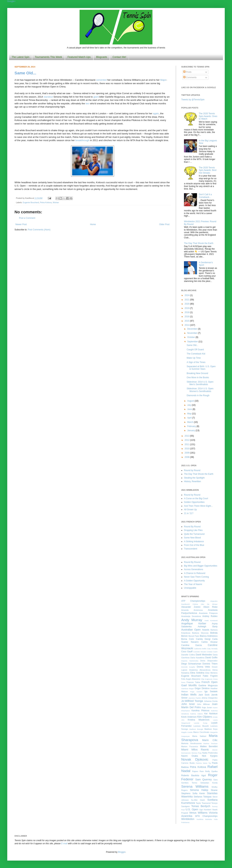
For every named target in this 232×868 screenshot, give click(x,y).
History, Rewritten (192, 481)
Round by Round (192, 470)
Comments (190, 77)
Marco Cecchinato (201, 732)
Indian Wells (189, 695)
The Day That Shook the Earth (199, 243)
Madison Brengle (196, 729)
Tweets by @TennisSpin (193, 100)
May (190, 414)
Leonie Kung (201, 723)
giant (96, 97)
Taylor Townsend (203, 803)
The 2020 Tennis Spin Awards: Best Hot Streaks (208, 170)
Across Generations (193, 569)
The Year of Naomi (193, 584)
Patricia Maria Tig (203, 763)
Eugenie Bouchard (31, 202)
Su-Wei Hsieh (198, 800)
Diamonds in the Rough (198, 395)
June (190, 409)
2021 (187, 300)
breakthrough (82, 140)
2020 (187, 304)
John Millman (203, 704)
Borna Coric (188, 639)
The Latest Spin (20, 57)
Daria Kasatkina (197, 658)
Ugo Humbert (205, 810)
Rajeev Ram (198, 771)
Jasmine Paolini (194, 698)
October (191, 337)
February (192, 426)
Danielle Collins (188, 655)
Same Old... (25, 73)
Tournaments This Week (48, 57)
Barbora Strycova (200, 633)
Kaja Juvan (207, 707)
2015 (187, 321)
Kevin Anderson (189, 717)
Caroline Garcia (191, 645)
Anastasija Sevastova (191, 616)
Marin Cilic (210, 740)
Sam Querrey (204, 779)
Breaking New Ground (197, 373)
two (87, 103)
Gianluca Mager (188, 689)
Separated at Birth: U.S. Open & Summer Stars (201, 368)
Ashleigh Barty (208, 627)
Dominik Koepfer (188, 667)
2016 (187, 317)
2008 (187, 457)
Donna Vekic (204, 667)
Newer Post (21, 224)
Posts (187, 72)
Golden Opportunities (194, 502)
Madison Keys (211, 729)
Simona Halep (199, 790)
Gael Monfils (189, 685)
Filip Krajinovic (207, 679)
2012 (187, 440)
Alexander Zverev (191, 607)
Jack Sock (204, 695)
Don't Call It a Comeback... (205, 196)
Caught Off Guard (195, 350)
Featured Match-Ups (79, 57)
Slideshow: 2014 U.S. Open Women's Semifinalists (200, 390)
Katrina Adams (196, 714)
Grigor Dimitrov (202, 688)
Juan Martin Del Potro (199, 706)
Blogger (122, 852)
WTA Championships (206, 816)
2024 (187, 295)
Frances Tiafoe (193, 682)
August (191, 401)
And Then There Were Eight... (198, 506)
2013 (187, 436)
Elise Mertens (211, 673)
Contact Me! (119, 57)
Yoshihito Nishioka (204, 819)
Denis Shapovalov (209, 661)
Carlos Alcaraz (209, 642)
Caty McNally (212, 649)
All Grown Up (190, 510)
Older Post (164, 224)
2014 (187, 325)
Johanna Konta (211, 701)
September (193, 342)
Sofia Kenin (199, 793)
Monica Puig (197, 753)
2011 (187, 444)
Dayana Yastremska (190, 661)
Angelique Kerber (194, 623)
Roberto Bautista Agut (193, 775)
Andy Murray (192, 620)
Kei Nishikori (211, 714)
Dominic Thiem (210, 664)
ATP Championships (193, 601)
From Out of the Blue (194, 545)
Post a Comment (27, 218)
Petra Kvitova (46, 202)
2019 (187, 308)
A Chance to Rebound (195, 573)
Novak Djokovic (195, 759)
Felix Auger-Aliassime (191, 679)
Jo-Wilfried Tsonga (192, 701)
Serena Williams (195, 786)
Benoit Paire (194, 636)
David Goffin (211, 658)
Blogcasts (102, 57)
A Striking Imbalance (194, 541)
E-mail (64, 844)
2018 (187, 312)
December (193, 329)
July (189, 405)
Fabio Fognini (210, 676)
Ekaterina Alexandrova (200, 670)
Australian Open (191, 630)
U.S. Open (192, 809)
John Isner (188, 704)
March (191, 422)
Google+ (11, 1)
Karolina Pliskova (200, 711)
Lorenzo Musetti (201, 726)
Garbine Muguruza (208, 686)
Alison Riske (210, 607)
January (191, 430)
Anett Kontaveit (211, 620)
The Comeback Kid (196, 354)
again (156, 113)
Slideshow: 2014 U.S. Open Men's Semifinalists (200, 383)
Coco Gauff (187, 652)
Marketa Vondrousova (191, 743)
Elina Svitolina (197, 673)
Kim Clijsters (204, 717)
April (190, 418)
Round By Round (192, 527)
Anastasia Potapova (208, 613)
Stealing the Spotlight (194, 478)
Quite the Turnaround (194, 534)
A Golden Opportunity (194, 581)
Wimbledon (188, 819)
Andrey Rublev (210, 616)
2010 (187, 449)
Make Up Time (194, 358)
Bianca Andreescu (209, 636)
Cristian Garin (212, 652)
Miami (185, 750)
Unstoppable (190, 588)
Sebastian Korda (209, 783)
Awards (206, 630)
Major (163, 80)
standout (48, 97)
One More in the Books (198, 377)
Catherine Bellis (200, 649)
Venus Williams (198, 813)
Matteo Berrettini (209, 746)
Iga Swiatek (211, 691)
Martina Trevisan (210, 743)
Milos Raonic (200, 750)
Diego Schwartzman (191, 664)
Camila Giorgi (203, 639)
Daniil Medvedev (204, 655)
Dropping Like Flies (193, 530)
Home (93, 224)
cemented (101, 80)
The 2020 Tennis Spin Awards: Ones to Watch (208, 116)
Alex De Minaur (209, 604)
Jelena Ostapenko (210, 698)
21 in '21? (189, 513)
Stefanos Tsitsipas (203, 797)
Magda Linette (187, 732)
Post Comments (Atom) (39, 230)
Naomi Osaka (190, 756)
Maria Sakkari (199, 736)
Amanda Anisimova (192, 610)
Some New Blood (192, 538)
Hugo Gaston (196, 692)
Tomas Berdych (201, 806)
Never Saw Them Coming (196, 577)
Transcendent (191, 549)
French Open (210, 682)
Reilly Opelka (211, 771)
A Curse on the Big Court (196, 498)
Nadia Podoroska (210, 753)
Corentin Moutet (200, 652)
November (193, 333)
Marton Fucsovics (190, 746)
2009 (187, 453)
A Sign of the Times (196, 362)
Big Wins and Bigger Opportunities (201, 566)
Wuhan (56, 202)
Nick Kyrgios (210, 756)
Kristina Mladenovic (199, 720)
